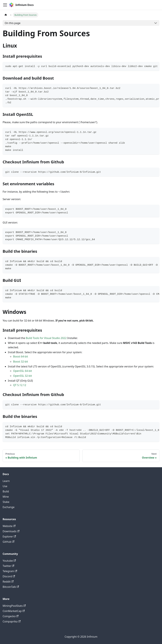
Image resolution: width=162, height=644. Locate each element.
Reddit (8, 582)
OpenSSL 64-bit (23, 371)
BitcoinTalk (11, 587)
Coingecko (11, 616)
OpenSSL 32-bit (23, 376)
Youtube (9, 561)
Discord (9, 576)
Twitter (8, 566)
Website (9, 526)
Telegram (10, 571)
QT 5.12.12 (20, 385)
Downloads (11, 531)
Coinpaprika (12, 621)
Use (5, 486)
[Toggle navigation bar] (5, 5)
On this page (13, 23)
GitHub (8, 542)
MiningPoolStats (14, 606)
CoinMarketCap (14, 611)
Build (6, 491)
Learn (6, 481)
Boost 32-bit (21, 362)
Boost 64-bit (21, 356)
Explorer (9, 537)
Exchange (9, 507)
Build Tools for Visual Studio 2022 (46, 338)
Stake (6, 502)
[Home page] (6, 15)
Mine (6, 497)
